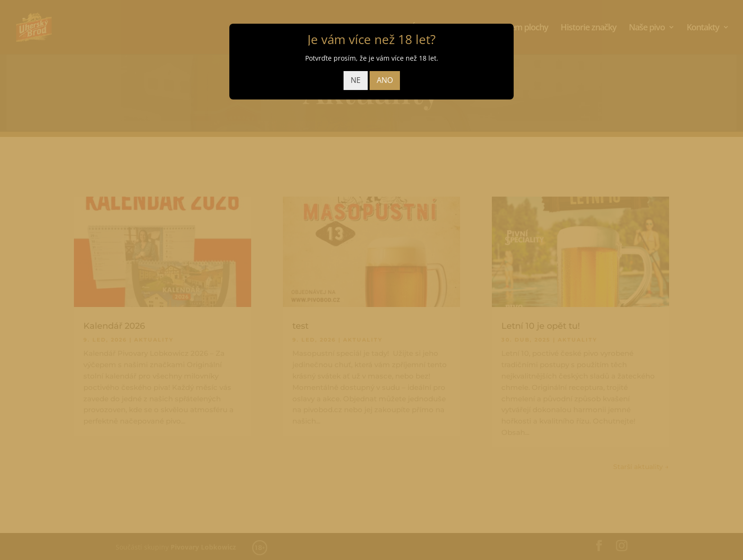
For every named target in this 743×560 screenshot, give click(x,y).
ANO (385, 80)
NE (356, 80)
